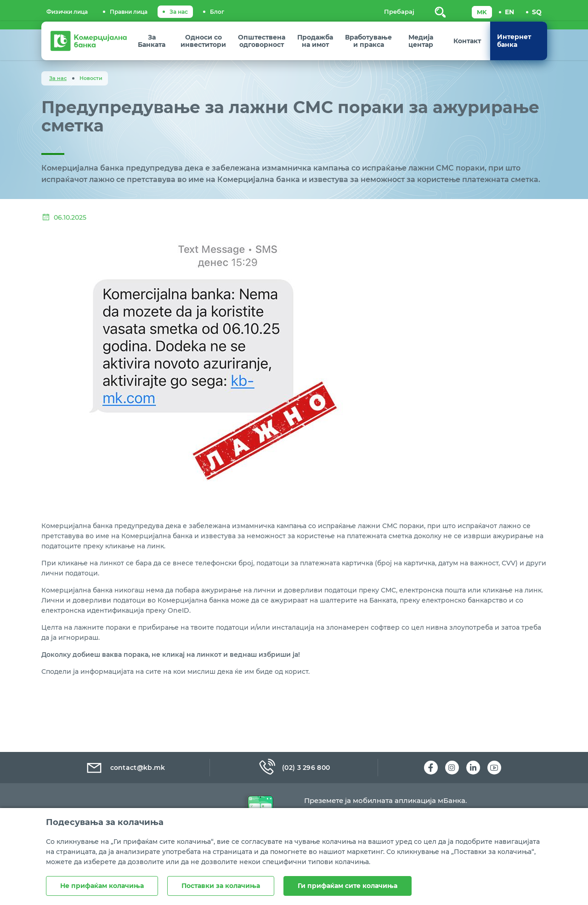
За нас (179, 12)
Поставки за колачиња (221, 886)
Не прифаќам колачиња (102, 886)
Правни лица (129, 12)
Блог (217, 12)
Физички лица (67, 12)
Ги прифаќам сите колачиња (348, 886)
